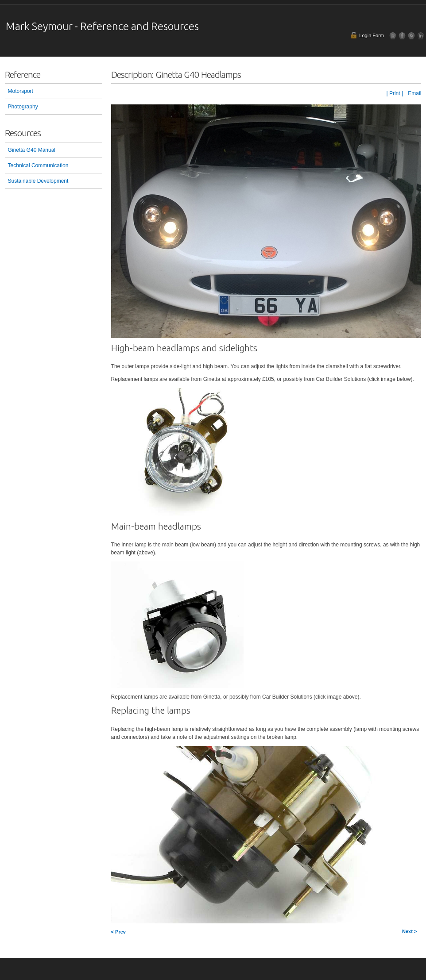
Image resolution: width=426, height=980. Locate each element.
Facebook (402, 36)
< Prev (118, 932)
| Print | (395, 93)
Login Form (372, 35)
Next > (409, 931)
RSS (412, 36)
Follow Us (393, 36)
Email (414, 93)
